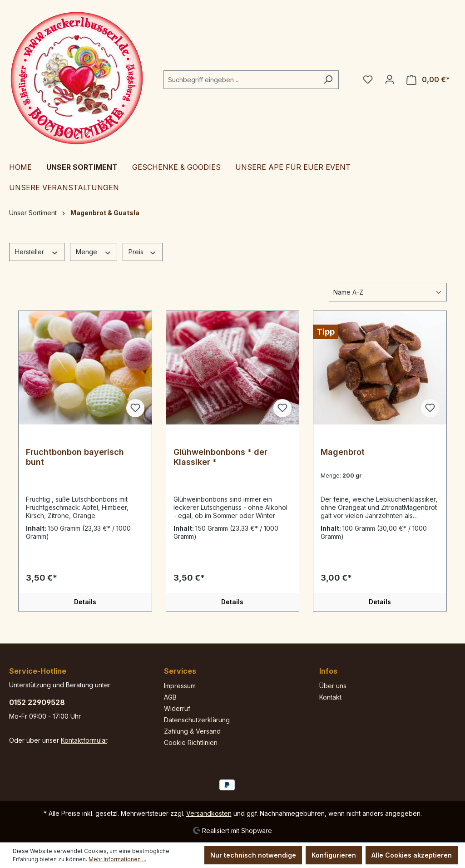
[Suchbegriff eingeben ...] (241, 80)
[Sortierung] (388, 292)
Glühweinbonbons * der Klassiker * (220, 457)
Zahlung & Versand (192, 731)
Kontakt (330, 697)
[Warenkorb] (428, 80)
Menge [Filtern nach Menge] (94, 252)
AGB (170, 697)
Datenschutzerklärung (197, 720)
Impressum (180, 686)
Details (85, 602)
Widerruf (177, 708)
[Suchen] (328, 80)
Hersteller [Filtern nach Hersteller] (37, 252)
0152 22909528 (37, 702)
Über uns (333, 686)
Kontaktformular (84, 740)
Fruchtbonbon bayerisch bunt (75, 457)
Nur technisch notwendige (253, 855)
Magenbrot (343, 452)
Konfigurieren (334, 855)
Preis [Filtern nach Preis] (143, 252)
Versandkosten (209, 813)
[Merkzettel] (368, 79)
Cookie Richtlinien (191, 742)
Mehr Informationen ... (117, 859)
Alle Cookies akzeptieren (412, 855)
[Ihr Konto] (390, 79)
